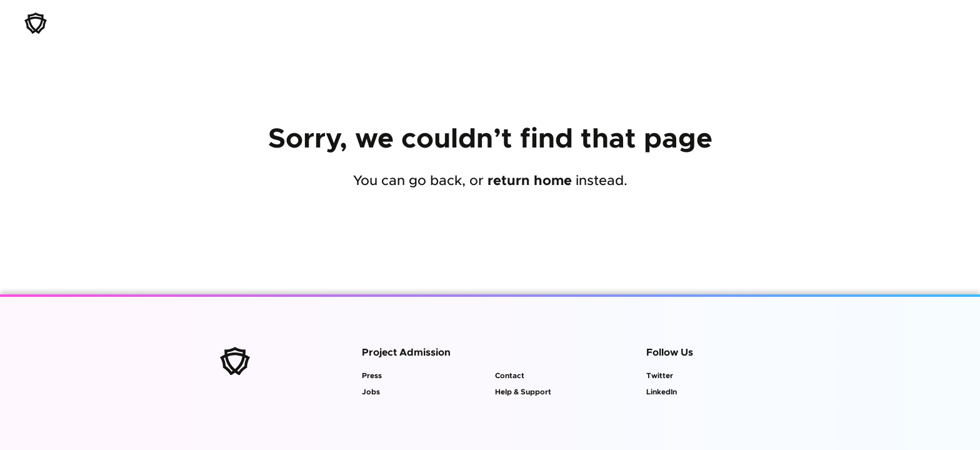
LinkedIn (662, 392)
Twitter (660, 376)
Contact (510, 376)
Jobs (371, 392)
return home (530, 181)
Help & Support (523, 392)
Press (372, 376)
